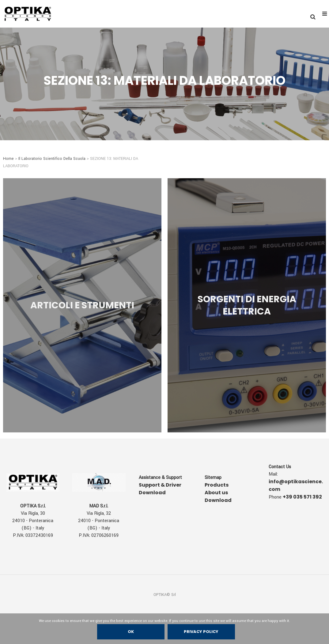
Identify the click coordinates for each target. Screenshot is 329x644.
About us (216, 493)
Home (8, 159)
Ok (131, 632)
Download (218, 500)
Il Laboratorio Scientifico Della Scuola (52, 159)
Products (217, 485)
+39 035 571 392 (302, 497)
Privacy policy (201, 632)
